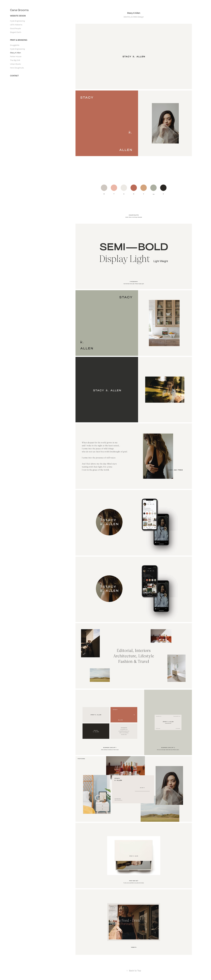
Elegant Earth (16, 32)
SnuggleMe (15, 45)
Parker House (16, 56)
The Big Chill (15, 60)
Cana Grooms (19, 10)
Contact (14, 76)
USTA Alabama (16, 25)
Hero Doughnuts (17, 68)
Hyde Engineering (17, 21)
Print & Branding (19, 40)
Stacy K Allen (15, 53)
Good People (15, 28)
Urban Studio (15, 64)
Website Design (18, 16)
